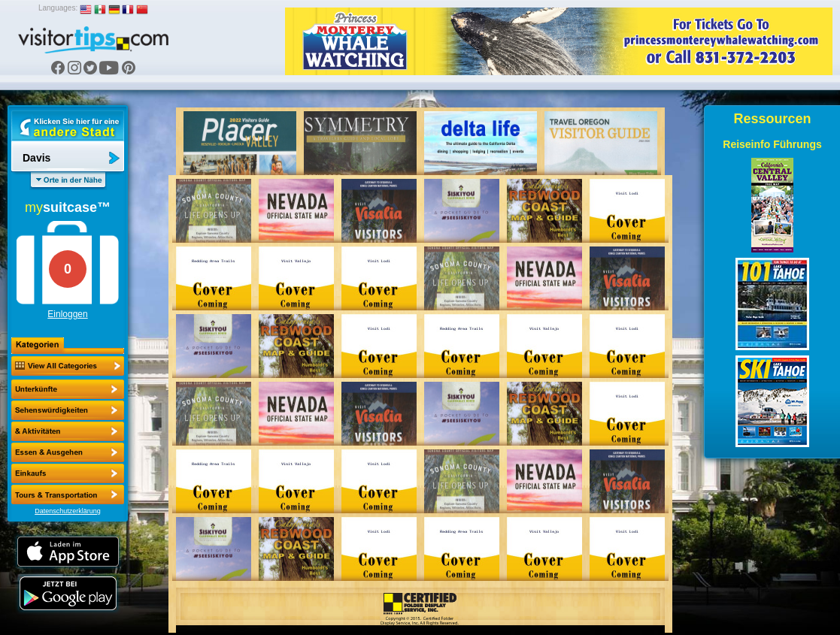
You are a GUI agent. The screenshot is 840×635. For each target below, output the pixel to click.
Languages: (58, 8)
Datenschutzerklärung (68, 511)
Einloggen (67, 314)
